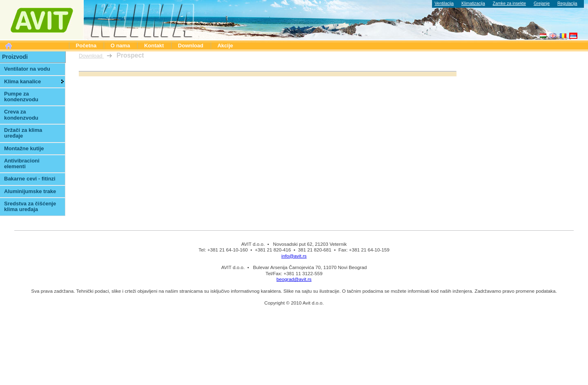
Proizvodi (15, 57)
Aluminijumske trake (30, 191)
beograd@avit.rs (294, 279)
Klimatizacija (473, 3)
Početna (86, 46)
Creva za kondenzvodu (21, 115)
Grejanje (542, 3)
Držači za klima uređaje (23, 133)
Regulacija (567, 3)
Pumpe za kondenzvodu (21, 97)
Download (191, 46)
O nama (120, 46)
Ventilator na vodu (27, 69)
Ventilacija (444, 3)
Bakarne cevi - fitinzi (30, 179)
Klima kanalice (22, 81)
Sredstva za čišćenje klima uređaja (30, 206)
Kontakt (154, 46)
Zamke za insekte (509, 3)
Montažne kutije (24, 148)
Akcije (225, 46)
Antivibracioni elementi (22, 164)
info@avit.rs (294, 256)
